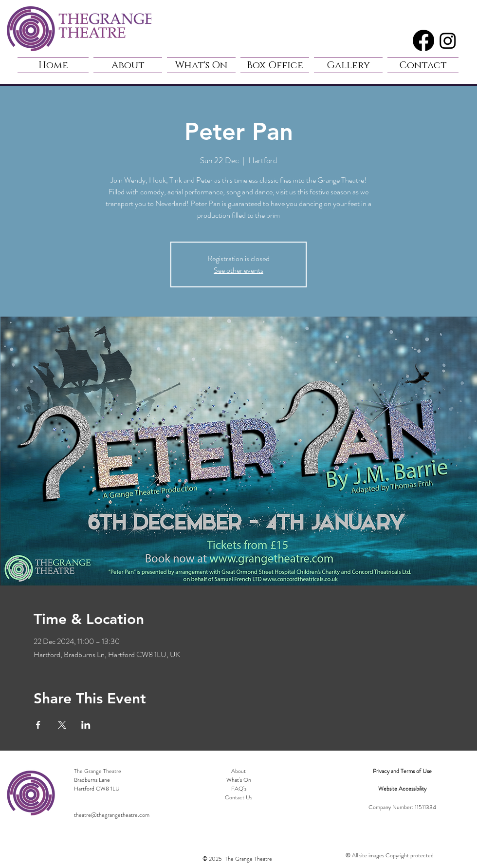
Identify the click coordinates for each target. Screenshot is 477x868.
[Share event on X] (62, 725)
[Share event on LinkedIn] (86, 725)
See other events (238, 270)
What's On (239, 780)
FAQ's (239, 789)
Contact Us (238, 797)
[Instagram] (448, 40)
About (238, 771)
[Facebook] (423, 40)
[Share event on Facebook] (38, 725)
